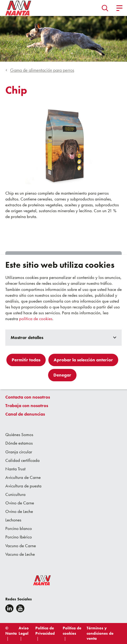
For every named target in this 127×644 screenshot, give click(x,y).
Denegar (62, 375)
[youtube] (20, 608)
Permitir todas (26, 360)
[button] (105, 8)
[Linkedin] (9, 608)
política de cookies (36, 319)
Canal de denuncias (25, 414)
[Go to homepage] (18, 8)
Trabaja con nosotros (27, 405)
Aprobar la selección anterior (83, 360)
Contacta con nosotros (28, 397)
